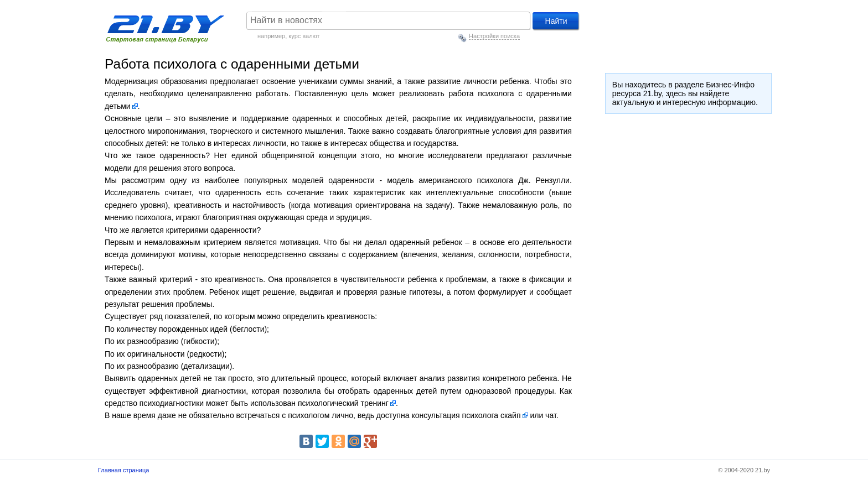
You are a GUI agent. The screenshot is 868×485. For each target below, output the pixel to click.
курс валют (304, 36)
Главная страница (123, 470)
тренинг (374, 403)
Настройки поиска (494, 36)
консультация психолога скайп (466, 415)
